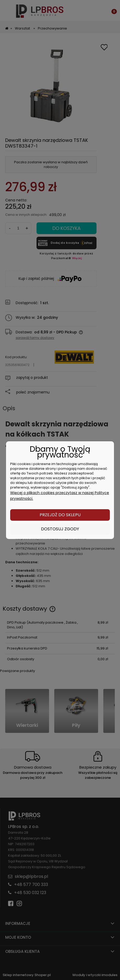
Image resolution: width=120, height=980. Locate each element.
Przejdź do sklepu (60, 515)
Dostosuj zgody (60, 529)
